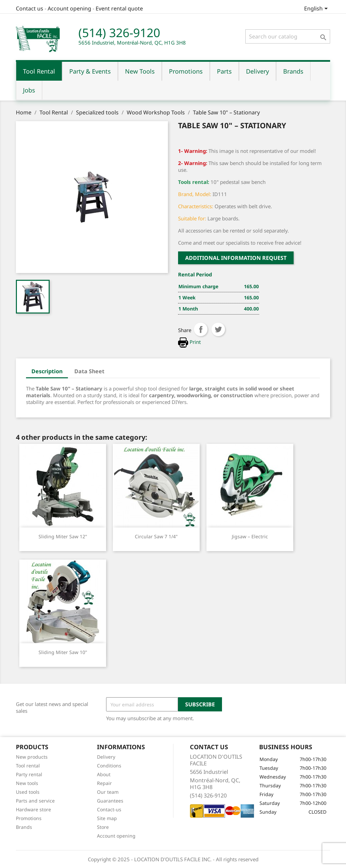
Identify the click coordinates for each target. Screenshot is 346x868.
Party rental (29, 774)
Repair (104, 783)
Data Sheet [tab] (89, 371)
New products (32, 757)
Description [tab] (47, 371)
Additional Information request (236, 258)
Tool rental (28, 766)
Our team (108, 792)
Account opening (69, 8)
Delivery (106, 757)
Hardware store (33, 809)
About (104, 774)
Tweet (218, 329)
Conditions (109, 766)
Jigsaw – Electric (250, 536)
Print (189, 342)
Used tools (28, 792)
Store (103, 827)
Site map (107, 818)
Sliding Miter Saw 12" (63, 536)
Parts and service (35, 801)
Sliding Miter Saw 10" (63, 652)
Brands (24, 827)
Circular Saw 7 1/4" (156, 536)
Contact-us (109, 809)
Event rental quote (119, 8)
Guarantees (110, 801)
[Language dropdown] (317, 9)
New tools (27, 783)
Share (201, 329)
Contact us (30, 8)
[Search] (288, 36)
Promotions (29, 818)
